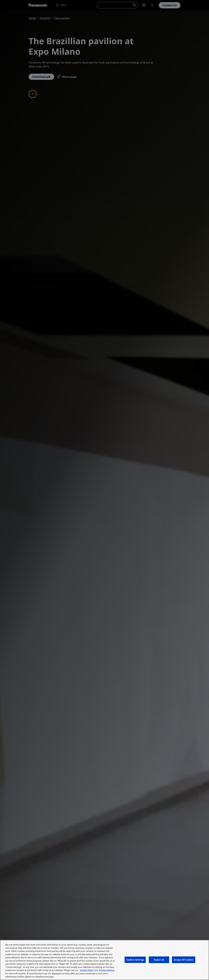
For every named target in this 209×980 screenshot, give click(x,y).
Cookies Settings (135, 960)
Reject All (159, 960)
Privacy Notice (107, 970)
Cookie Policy (87, 970)
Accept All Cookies (184, 960)
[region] (104, 960)
